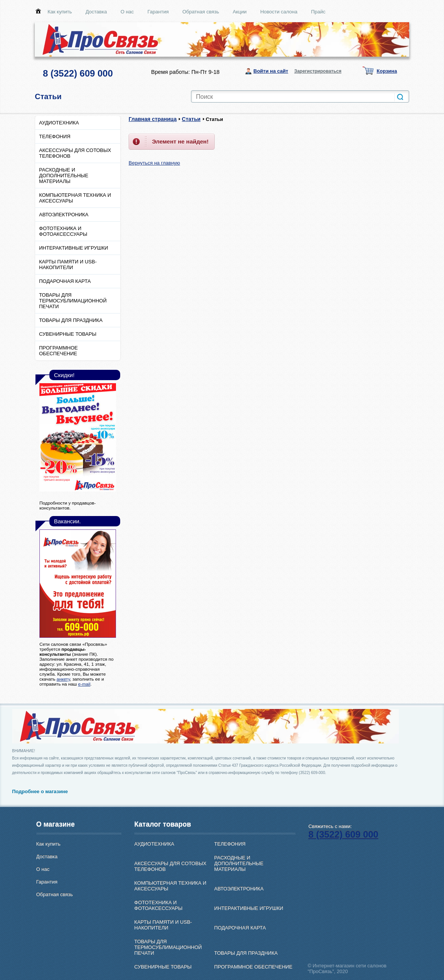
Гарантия (158, 12)
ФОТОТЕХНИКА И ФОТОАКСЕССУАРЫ (63, 231)
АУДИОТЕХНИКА (59, 123)
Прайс (318, 12)
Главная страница (153, 119)
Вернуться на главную (154, 163)
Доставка (96, 12)
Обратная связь (201, 12)
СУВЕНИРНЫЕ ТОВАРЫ (68, 334)
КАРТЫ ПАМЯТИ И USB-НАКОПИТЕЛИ (68, 265)
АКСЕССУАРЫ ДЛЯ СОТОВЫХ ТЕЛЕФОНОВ (75, 153)
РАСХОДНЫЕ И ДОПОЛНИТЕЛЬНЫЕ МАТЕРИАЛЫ (64, 176)
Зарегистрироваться (318, 71)
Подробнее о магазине (40, 791)
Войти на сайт (271, 71)
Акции (240, 12)
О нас (127, 12)
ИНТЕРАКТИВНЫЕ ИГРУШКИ (73, 248)
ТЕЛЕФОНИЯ (55, 136)
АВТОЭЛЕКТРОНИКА (64, 215)
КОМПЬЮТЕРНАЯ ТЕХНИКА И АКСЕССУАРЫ (75, 198)
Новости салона (279, 12)
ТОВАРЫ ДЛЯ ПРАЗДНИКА (71, 320)
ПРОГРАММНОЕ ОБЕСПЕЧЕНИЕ (58, 351)
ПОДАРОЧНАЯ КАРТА (65, 281)
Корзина (387, 71)
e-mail (84, 684)
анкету (63, 679)
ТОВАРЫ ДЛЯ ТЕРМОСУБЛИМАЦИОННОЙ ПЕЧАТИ (73, 301)
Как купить (60, 12)
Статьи (191, 119)
